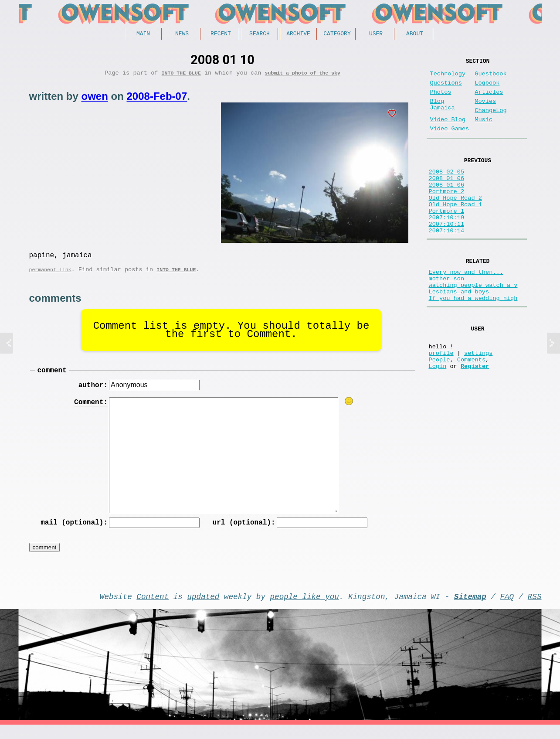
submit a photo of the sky (303, 76)
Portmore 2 (447, 214)
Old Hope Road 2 (455, 222)
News (182, 34)
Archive (298, 34)
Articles (489, 99)
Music (484, 132)
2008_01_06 (447, 197)
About (415, 34)
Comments (471, 411)
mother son (447, 316)
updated (204, 609)
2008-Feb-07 (157, 99)
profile (441, 403)
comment (52, 378)
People (440, 411)
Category (337, 34)
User (376, 34)
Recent (221, 34)
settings (478, 403)
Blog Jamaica (443, 114)
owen (95, 99)
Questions (446, 88)
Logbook (487, 88)
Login (438, 419)
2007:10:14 (447, 264)
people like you (305, 609)
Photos (441, 99)
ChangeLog (490, 121)
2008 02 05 (447, 189)
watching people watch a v (473, 325)
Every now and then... (466, 308)
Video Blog (448, 132)
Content (153, 609)
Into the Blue (181, 76)
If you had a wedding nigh (473, 341)
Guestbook (490, 77)
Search (260, 34)
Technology (448, 77)
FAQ (507, 609)
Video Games (450, 143)
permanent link (50, 276)
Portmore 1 (447, 239)
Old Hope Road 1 (455, 230)
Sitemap (470, 609)
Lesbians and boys (459, 333)
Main (143, 34)
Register (475, 419)
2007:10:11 (447, 255)
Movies (485, 110)
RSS (535, 609)
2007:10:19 (447, 247)
